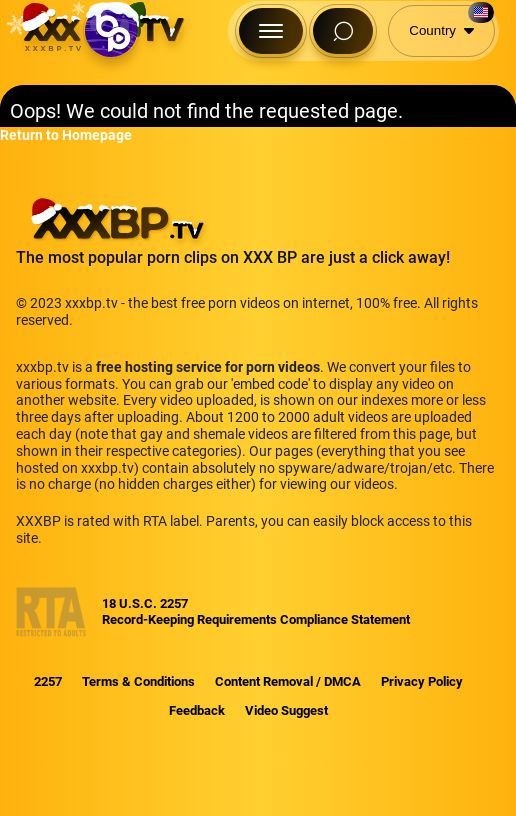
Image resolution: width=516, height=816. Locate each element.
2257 (48, 681)
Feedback (197, 710)
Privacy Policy (422, 681)
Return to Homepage (66, 135)
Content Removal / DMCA (288, 681)
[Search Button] (343, 31)
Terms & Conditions (138, 681)
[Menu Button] (271, 31)
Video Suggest (286, 710)
